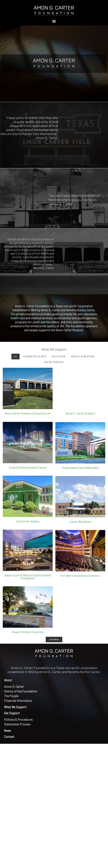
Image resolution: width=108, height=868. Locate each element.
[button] (54, 21)
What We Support (15, 707)
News (8, 730)
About (8, 680)
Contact (9, 737)
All (15, 356)
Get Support (12, 713)
